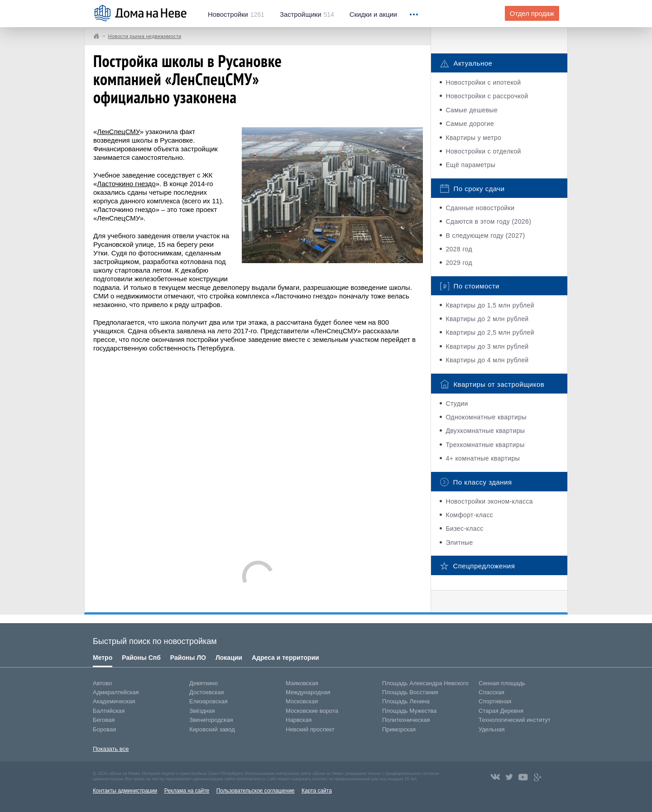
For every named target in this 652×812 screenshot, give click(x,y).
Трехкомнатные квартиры (485, 445)
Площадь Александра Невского (425, 683)
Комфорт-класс (469, 515)
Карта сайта (317, 791)
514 (307, 14)
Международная (308, 692)
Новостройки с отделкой (483, 151)
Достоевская (206, 692)
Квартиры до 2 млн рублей (487, 319)
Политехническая (406, 720)
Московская (302, 701)
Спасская (491, 692)
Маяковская (302, 683)
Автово (102, 683)
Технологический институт (515, 720)
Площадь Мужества (409, 711)
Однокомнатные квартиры (486, 417)
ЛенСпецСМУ (118, 132)
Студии (457, 404)
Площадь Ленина (406, 701)
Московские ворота (312, 711)
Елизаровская (209, 701)
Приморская (399, 729)
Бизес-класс (464, 529)
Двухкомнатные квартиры (485, 431)
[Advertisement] (258, 452)
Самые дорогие (470, 124)
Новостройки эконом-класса (489, 501)
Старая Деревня (501, 711)
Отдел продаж (532, 14)
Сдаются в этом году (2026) (488, 221)
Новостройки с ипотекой (483, 82)
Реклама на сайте (187, 791)
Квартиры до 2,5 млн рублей (490, 332)
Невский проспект (310, 729)
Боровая (104, 729)
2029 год (459, 263)
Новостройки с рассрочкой (487, 96)
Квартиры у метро (473, 138)
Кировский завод (212, 729)
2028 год (459, 249)
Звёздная (202, 711)
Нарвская (299, 720)
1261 (236, 14)
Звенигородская (211, 720)
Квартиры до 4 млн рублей (487, 360)
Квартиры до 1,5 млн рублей (490, 305)
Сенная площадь (502, 683)
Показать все (111, 749)
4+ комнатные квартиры (483, 458)
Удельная (491, 729)
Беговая (104, 720)
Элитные (459, 543)
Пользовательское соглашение (256, 791)
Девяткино (204, 683)
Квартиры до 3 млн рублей (487, 346)
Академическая (114, 701)
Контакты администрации (125, 791)
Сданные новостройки (480, 208)
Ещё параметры (470, 165)
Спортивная (495, 701)
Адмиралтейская (116, 692)
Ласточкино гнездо (126, 184)
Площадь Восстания (410, 692)
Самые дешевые (472, 110)
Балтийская (109, 711)
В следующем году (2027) (485, 235)
